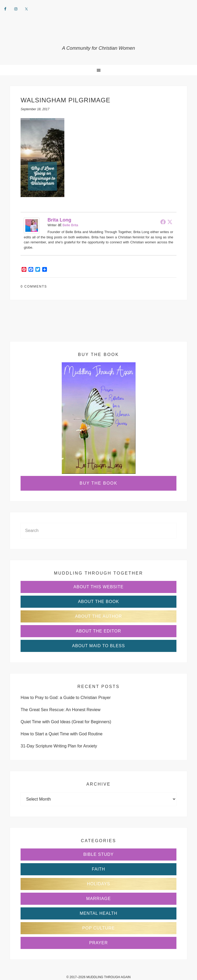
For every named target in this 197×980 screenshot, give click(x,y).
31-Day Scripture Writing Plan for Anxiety (59, 746)
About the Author (98, 616)
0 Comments (34, 287)
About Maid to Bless (98, 646)
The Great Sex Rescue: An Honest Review (60, 710)
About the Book (99, 602)
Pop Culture (98, 928)
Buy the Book (98, 483)
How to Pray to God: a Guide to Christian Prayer (66, 698)
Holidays (99, 884)
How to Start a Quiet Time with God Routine (61, 734)
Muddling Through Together (98, 34)
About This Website (99, 587)
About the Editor (99, 631)
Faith (98, 869)
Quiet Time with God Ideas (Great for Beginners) (66, 722)
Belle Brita (70, 225)
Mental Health (98, 913)
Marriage (98, 899)
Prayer (98, 943)
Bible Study (98, 854)
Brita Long (59, 220)
